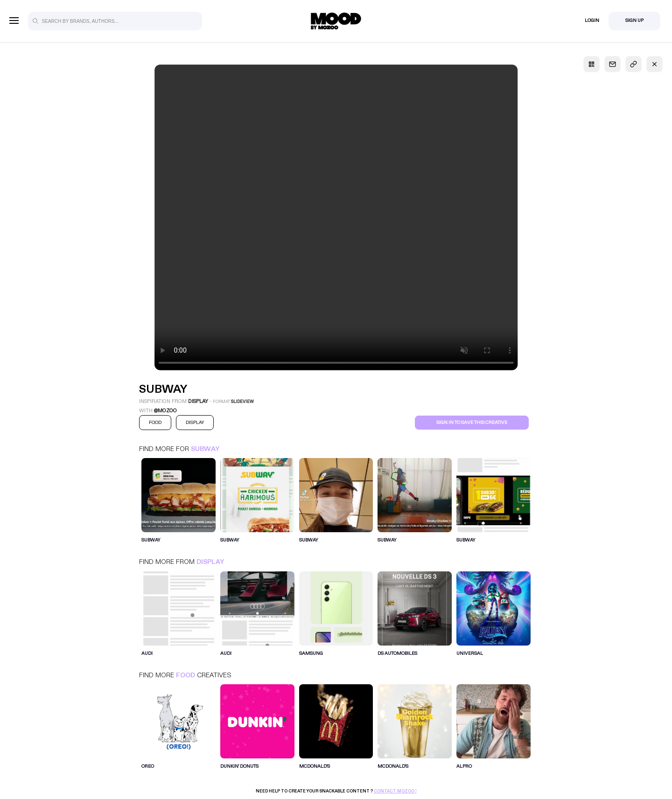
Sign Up (634, 21)
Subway (205, 449)
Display (210, 562)
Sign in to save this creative (472, 423)
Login (592, 21)
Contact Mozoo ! (395, 791)
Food (185, 675)
